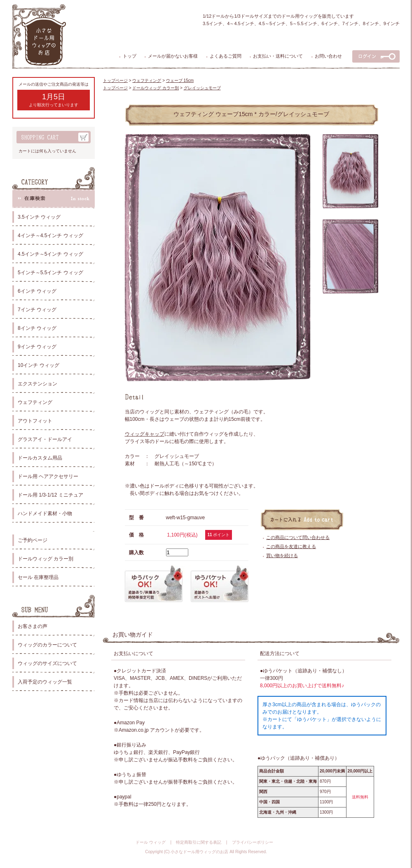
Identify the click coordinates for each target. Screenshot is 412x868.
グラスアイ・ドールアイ (45, 439)
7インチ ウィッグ (37, 310)
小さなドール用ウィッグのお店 (199, 852)
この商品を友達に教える (291, 546)
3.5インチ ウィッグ (39, 217)
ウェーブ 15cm (180, 80)
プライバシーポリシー (253, 842)
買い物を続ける (282, 555)
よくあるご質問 (226, 56)
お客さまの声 (33, 626)
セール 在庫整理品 (38, 577)
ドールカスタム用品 (40, 458)
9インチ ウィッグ (37, 347)
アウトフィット (35, 421)
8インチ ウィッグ (37, 328)
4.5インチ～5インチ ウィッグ (50, 254)
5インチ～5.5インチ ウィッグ (50, 273)
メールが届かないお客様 (173, 56)
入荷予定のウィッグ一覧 (45, 682)
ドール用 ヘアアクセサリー (48, 476)
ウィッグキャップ (145, 434)
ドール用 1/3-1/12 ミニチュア (50, 495)
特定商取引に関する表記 (199, 842)
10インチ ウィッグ (39, 365)
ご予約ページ (33, 540)
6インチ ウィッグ (37, 291)
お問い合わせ (328, 56)
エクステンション (37, 384)
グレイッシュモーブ (202, 88)
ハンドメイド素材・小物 (45, 513)
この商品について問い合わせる (298, 537)
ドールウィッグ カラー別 (46, 559)
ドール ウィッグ (151, 842)
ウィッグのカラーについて (47, 645)
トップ (130, 56)
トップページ (115, 80)
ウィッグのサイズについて (47, 663)
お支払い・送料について (278, 56)
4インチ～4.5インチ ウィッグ (50, 236)
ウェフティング (35, 402)
